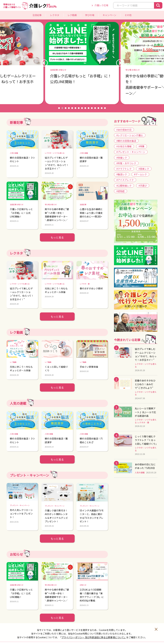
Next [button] (120, 63)
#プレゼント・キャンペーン (131, 152)
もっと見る (57, 237)
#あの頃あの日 (124, 130)
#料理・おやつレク (126, 163)
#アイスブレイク (125, 180)
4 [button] (69, 108)
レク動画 (72, 15)
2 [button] (62, 108)
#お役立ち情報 (124, 146)
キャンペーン (109, 15)
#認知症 (121, 191)
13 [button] (98, 108)
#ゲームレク (140, 174)
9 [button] (85, 108)
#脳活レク (122, 174)
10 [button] (89, 108)
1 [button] (59, 108)
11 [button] (92, 108)
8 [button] (82, 108)
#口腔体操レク (124, 186)
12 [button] (95, 108)
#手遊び (143, 186)
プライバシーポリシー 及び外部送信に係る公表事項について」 (94, 637)
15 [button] (105, 108)
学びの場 (90, 15)
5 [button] (72, 108)
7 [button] (79, 108)
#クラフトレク (124, 169)
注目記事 (37, 15)
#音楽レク (144, 169)
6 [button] (75, 108)
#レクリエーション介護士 (130, 135)
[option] (82, 63)
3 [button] (66, 108)
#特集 (142, 146)
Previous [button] (44, 63)
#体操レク (122, 158)
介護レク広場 (101, 5)
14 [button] (102, 108)
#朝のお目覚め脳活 (126, 141)
